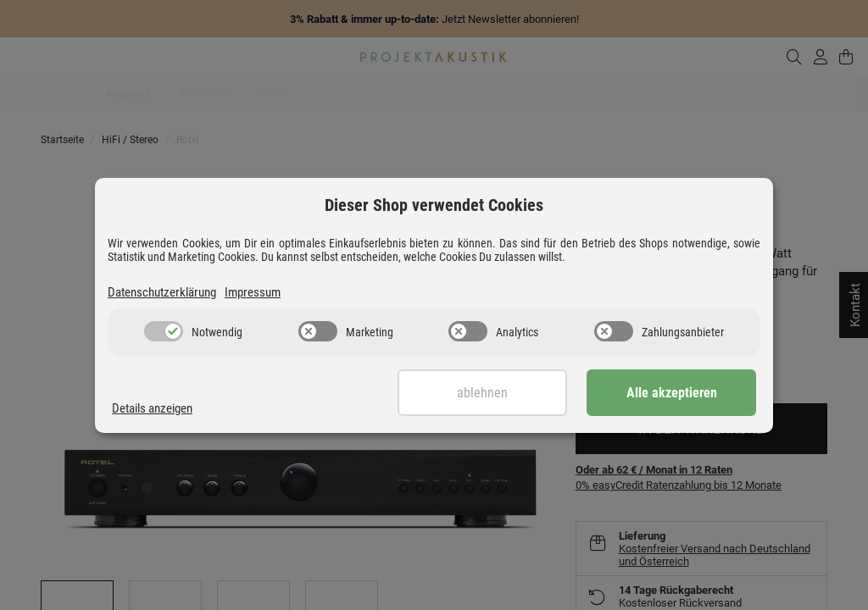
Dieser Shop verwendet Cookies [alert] (434, 205)
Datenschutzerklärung (162, 292)
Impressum (253, 292)
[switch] (164, 331)
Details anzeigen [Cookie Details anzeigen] (152, 408)
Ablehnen (482, 393)
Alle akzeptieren (672, 393)
